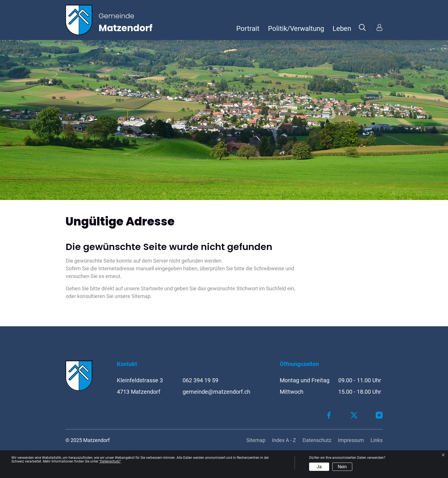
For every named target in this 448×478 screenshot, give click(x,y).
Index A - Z (284, 440)
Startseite (152, 288)
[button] (362, 27)
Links (377, 440)
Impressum (351, 440)
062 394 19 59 (200, 380)
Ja (319, 467)
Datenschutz (317, 440)
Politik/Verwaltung (296, 29)
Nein (342, 467)
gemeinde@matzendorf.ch (216, 392)
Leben (342, 29)
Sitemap (256, 440)
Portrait (248, 29)
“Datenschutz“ (110, 461)
